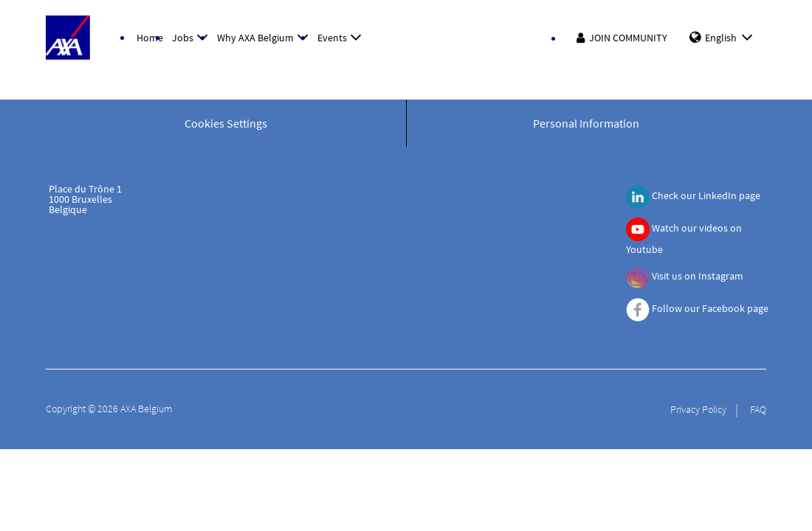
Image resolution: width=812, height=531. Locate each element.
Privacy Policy (698, 409)
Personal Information (586, 123)
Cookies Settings (226, 123)
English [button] (731, 37)
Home (150, 38)
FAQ (758, 409)
